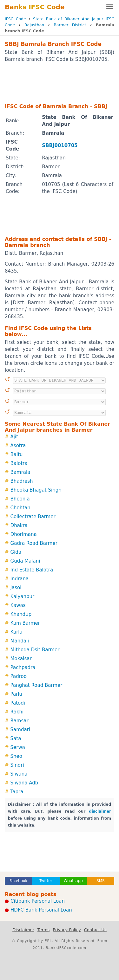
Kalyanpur (23, 596)
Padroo (19, 676)
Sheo (16, 756)
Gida (16, 552)
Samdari (20, 730)
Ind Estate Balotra (32, 570)
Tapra (17, 792)
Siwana (19, 774)
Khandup (21, 614)
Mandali (20, 641)
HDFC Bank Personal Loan (41, 910)
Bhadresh (22, 481)
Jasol (16, 588)
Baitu (17, 455)
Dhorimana (24, 534)
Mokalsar (21, 659)
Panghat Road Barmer (36, 685)
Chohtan (20, 508)
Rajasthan (34, 25)
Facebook (18, 881)
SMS (101, 881)
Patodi (18, 703)
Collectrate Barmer (33, 517)
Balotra (19, 463)
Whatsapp (73, 881)
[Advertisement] (60, 82)
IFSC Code (15, 19)
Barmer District (70, 25)
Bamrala (20, 472)
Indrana (20, 579)
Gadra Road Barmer (34, 543)
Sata (16, 738)
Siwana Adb (24, 783)
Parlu (16, 694)
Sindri (17, 765)
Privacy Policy (67, 930)
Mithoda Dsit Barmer (35, 650)
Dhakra (19, 525)
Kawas (18, 605)
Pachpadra (23, 667)
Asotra (18, 446)
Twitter (46, 881)
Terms (43, 930)
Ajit (14, 437)
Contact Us (95, 930)
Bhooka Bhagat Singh (36, 490)
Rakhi (17, 712)
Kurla (17, 632)
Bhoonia (20, 499)
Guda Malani (25, 561)
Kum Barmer (25, 623)
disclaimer (100, 811)
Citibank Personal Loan (38, 901)
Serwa (18, 747)
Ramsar (20, 721)
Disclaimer (23, 930)
